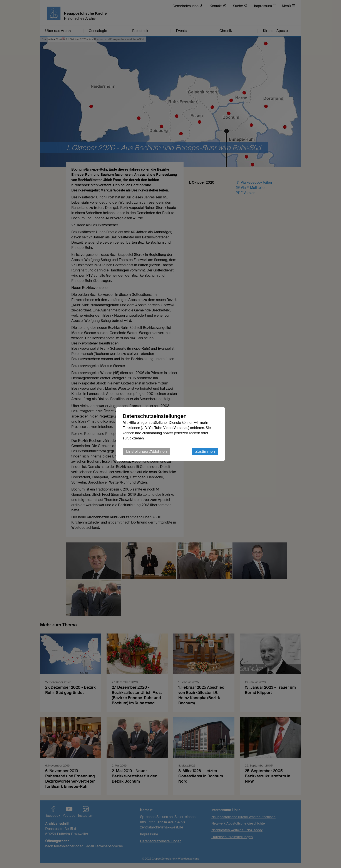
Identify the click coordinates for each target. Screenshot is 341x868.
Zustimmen (205, 451)
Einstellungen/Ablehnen (146, 451)
